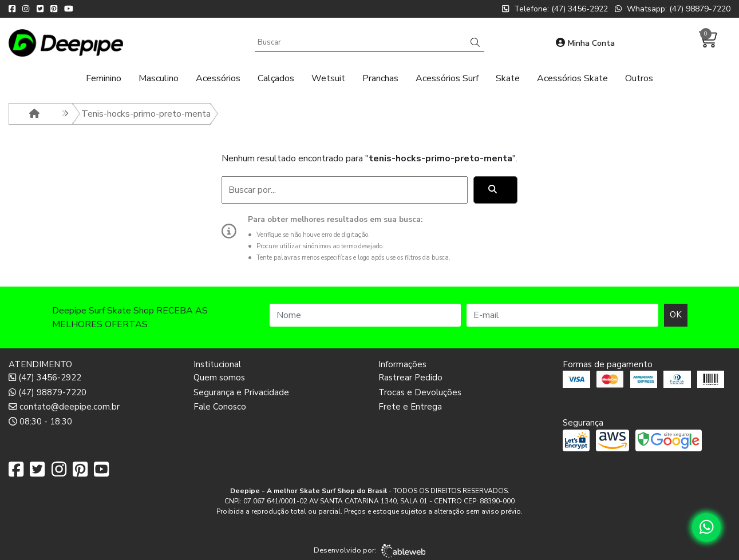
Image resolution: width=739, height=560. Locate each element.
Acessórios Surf (447, 78)
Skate (508, 78)
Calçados (276, 78)
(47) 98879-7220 (48, 392)
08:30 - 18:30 (40, 422)
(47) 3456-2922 (45, 378)
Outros (639, 78)
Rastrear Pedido (410, 378)
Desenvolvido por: (369, 551)
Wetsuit (328, 78)
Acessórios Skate (572, 78)
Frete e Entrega (410, 407)
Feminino (104, 78)
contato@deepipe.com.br (64, 407)
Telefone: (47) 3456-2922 (555, 9)
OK (676, 315)
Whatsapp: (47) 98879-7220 (673, 9)
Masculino (159, 78)
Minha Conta (585, 43)
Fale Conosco (220, 407)
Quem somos (219, 378)
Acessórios (218, 78)
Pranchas (380, 78)
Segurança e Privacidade (241, 392)
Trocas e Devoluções (420, 392)
